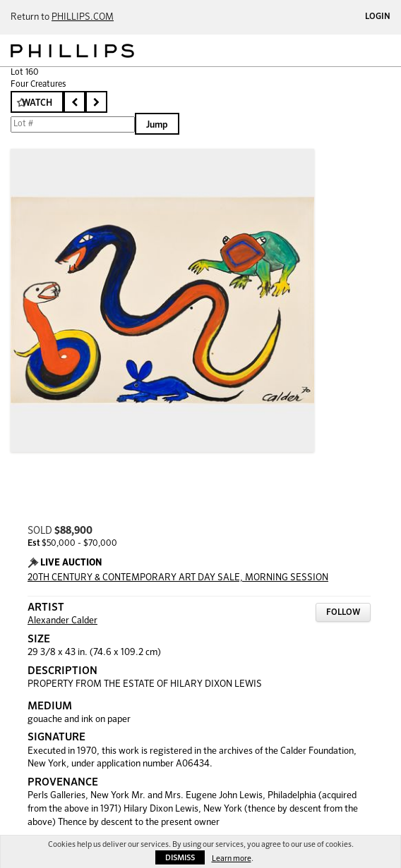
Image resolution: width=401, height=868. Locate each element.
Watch (37, 103)
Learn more (232, 858)
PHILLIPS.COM (83, 17)
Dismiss (180, 858)
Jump (157, 125)
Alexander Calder (62, 621)
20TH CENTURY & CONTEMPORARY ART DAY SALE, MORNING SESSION (178, 578)
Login (378, 17)
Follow (343, 613)
